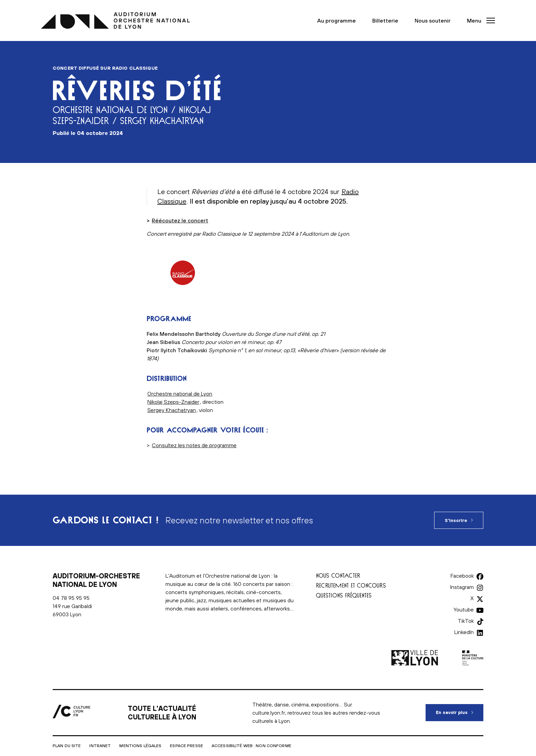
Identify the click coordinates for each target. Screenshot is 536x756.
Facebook (462, 576)
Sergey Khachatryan (172, 410)
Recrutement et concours (351, 585)
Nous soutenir (433, 20)
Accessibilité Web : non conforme (251, 746)
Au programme (337, 20)
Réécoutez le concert (180, 220)
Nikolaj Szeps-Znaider (173, 402)
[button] (479, 20)
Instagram (462, 587)
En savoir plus (460, 710)
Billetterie (385, 20)
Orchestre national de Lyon (180, 394)
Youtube (464, 609)
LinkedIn (464, 632)
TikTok (466, 621)
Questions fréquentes (344, 595)
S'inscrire (456, 520)
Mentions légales (140, 746)
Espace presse (186, 746)
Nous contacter (338, 575)
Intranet (100, 746)
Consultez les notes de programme (194, 445)
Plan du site (67, 746)
